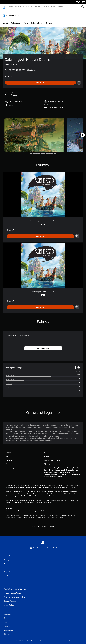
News (46, 7)
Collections (16, 21)
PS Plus (28, 7)
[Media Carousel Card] (34, 133)
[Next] (83, 133)
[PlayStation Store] (11, 13)
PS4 (21, 7)
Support (59, 7)
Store (52, 7)
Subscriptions (37, 21)
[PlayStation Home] (4, 7)
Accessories (37, 7)
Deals (26, 21)
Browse (49, 21)
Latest (5, 21)
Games (10, 7)
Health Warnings (11, 507)
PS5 (16, 7)
